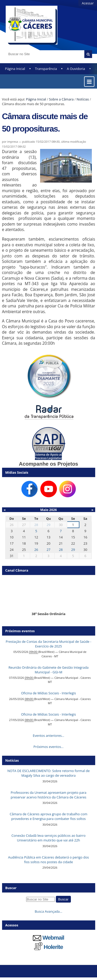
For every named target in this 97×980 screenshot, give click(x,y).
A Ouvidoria (76, 69)
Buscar (11, 888)
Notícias (83, 99)
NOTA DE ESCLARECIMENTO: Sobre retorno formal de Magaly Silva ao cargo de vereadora (48, 773)
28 (36, 525)
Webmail (48, 938)
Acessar (88, 3)
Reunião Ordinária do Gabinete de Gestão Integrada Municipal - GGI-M (49, 670)
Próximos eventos (20, 631)
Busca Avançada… (48, 911)
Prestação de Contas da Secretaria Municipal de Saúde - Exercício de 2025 (48, 644)
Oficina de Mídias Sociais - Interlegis (48, 693)
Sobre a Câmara (61, 99)
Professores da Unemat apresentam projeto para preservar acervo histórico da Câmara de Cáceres (48, 795)
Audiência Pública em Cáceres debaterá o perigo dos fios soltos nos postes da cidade (48, 860)
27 (48, 550)
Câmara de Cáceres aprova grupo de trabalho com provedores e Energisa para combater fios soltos (49, 816)
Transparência (46, 69)
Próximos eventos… (48, 747)
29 (48, 525)
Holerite (49, 947)
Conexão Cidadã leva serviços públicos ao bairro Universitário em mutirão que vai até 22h (48, 838)
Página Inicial (15, 69)
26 (36, 550)
